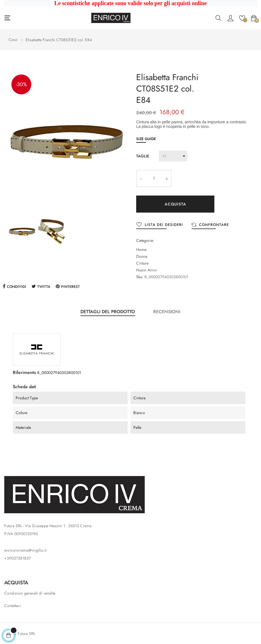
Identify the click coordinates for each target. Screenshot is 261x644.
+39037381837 (17, 558)
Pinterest (71, 287)
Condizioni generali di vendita (30, 593)
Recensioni (167, 312)
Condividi (16, 287)
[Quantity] (154, 178)
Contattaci (13, 606)
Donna (142, 256)
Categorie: (145, 240)
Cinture (142, 263)
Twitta (44, 287)
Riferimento (24, 372)
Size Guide (146, 139)
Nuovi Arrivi (147, 270)
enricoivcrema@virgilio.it (25, 550)
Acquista (175, 204)
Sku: (140, 277)
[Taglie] (173, 156)
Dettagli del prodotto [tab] (108, 312)
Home (141, 250)
